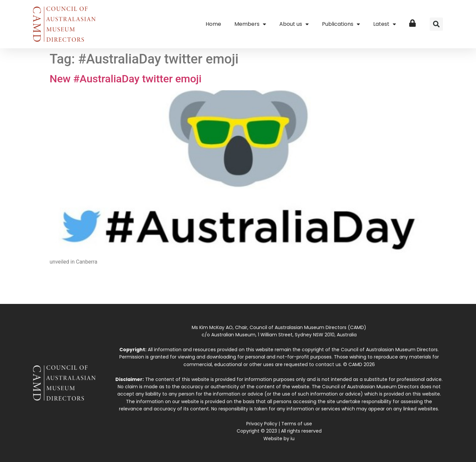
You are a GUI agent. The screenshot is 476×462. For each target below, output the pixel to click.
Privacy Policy (262, 424)
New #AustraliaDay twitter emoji (126, 79)
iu (293, 439)
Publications (341, 24)
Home (213, 24)
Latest (385, 24)
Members (250, 24)
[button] (436, 24)
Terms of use (297, 424)
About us (294, 24)
